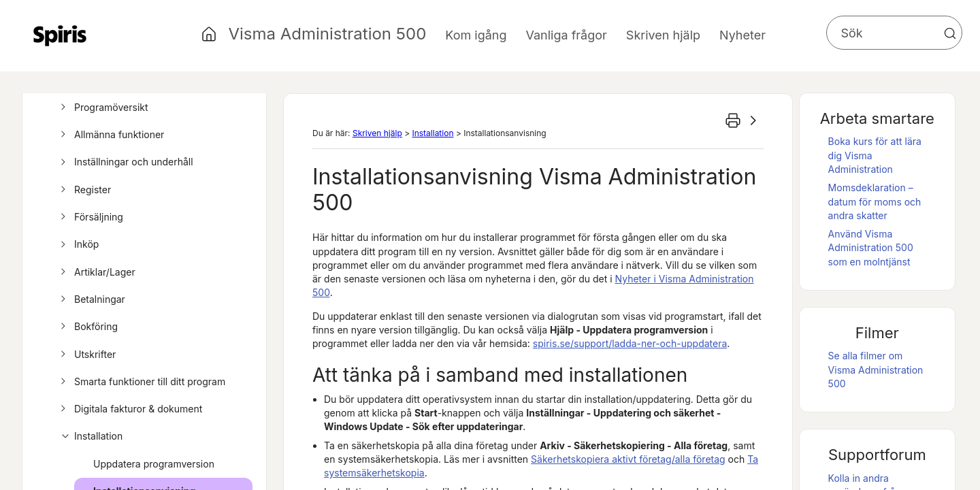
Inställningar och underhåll (125, 162)
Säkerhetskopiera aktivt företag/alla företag (628, 459)
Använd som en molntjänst (871, 248)
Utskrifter (86, 355)
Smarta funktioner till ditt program (141, 382)
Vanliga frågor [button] (566, 35)
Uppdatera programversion (154, 464)
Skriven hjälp (377, 133)
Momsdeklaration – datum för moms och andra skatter (875, 201)
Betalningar (91, 299)
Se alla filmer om (876, 370)
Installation (89, 436)
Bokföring (87, 327)
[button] (950, 33)
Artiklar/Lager (96, 272)
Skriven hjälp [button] (663, 35)
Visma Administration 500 (327, 34)
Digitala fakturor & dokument (129, 409)
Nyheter (742, 35)
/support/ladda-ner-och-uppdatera (630, 343)
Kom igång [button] (476, 35)
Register (84, 190)
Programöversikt (102, 108)
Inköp (78, 244)
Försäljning (90, 217)
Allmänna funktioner (110, 135)
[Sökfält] (894, 33)
